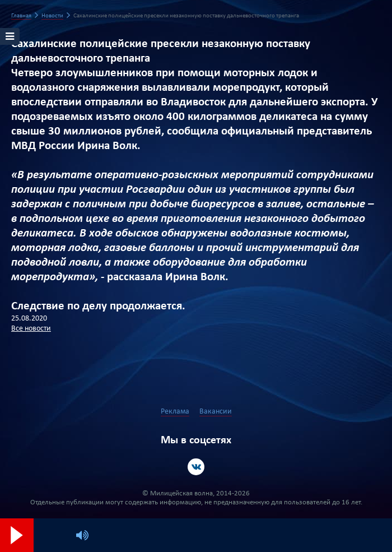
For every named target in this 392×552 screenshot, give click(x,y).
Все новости (31, 329)
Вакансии (216, 412)
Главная (21, 16)
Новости (52, 16)
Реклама (175, 412)
